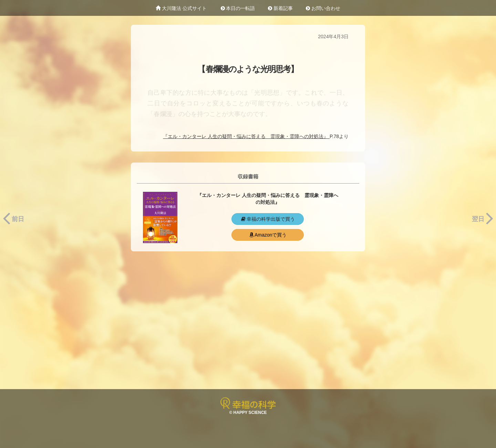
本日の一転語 (237, 8)
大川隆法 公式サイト (181, 8)
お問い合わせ (323, 8)
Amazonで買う (267, 235)
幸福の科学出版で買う (268, 219)
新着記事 (280, 8)
